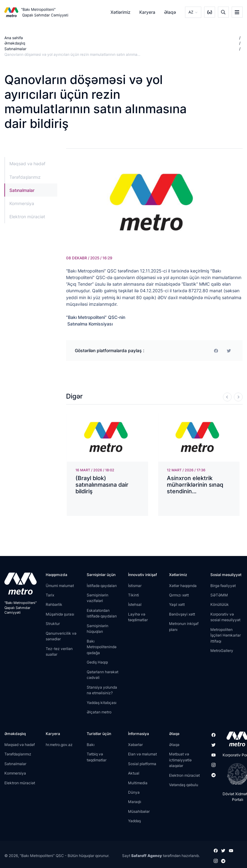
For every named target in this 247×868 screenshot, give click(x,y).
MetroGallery (222, 651)
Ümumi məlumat (60, 585)
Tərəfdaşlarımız (25, 177)
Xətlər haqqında (183, 585)
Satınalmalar (15, 49)
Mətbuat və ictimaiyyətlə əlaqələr (180, 760)
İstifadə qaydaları (102, 585)
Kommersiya (22, 203)
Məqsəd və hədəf (27, 164)
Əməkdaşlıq (15, 43)
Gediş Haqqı (97, 662)
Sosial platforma (142, 763)
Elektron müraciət (27, 217)
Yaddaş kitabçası (102, 702)
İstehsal (135, 604)
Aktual (134, 773)
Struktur (53, 624)
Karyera (147, 12)
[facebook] (216, 351)
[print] (229, 351)
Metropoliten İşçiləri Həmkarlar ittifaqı (226, 635)
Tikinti (134, 595)
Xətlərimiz (121, 12)
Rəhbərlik (54, 604)
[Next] (238, 397)
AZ (191, 12)
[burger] (237, 12)
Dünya (134, 792)
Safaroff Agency (147, 855)
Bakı (91, 745)
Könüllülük (220, 604)
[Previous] (227, 397)
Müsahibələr (139, 811)
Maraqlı (135, 802)
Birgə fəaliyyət (223, 585)
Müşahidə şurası (60, 614)
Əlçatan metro (99, 712)
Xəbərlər (135, 745)
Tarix (50, 595)
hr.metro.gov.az (59, 745)
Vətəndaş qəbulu (184, 785)
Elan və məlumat (142, 754)
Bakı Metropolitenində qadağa (102, 647)
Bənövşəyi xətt (182, 614)
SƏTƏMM (219, 595)
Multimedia (138, 783)
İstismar (135, 585)
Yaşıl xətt (177, 604)
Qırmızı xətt (179, 595)
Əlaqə (170, 12)
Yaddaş (134, 821)
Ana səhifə (14, 38)
